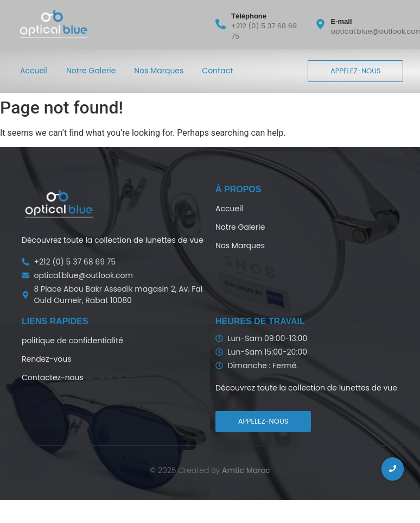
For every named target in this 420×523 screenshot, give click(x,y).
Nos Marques (159, 71)
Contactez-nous (53, 377)
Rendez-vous (46, 359)
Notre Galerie (91, 71)
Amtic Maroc (246, 470)
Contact (217, 71)
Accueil (34, 71)
